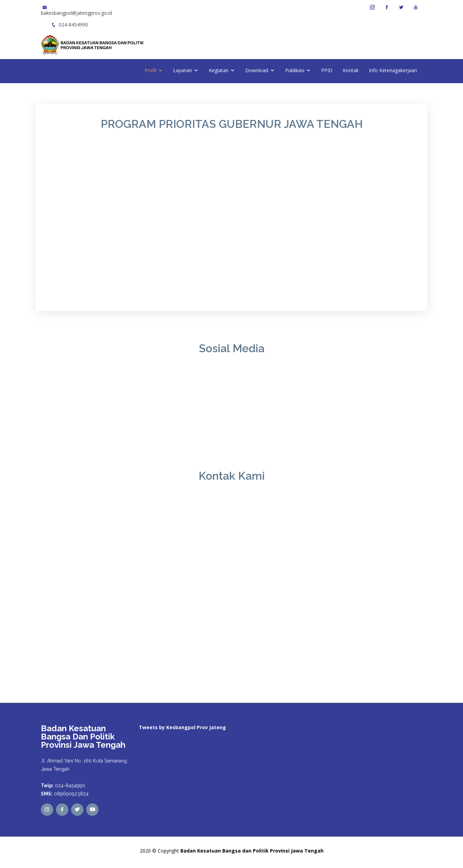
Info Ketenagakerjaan (393, 70)
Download (257, 70)
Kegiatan (219, 70)
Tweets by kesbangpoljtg (167, 740)
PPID (327, 70)
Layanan (183, 70)
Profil (150, 70)
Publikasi (295, 70)
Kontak (351, 70)
